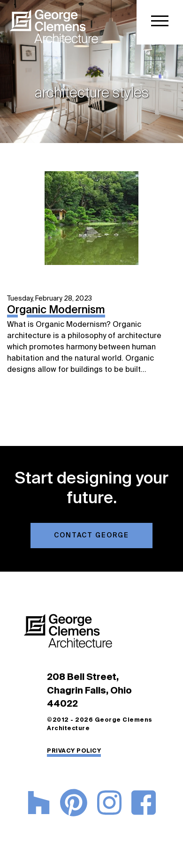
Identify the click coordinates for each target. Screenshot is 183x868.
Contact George (91, 536)
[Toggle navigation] (160, 22)
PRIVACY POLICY (74, 751)
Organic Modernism (56, 310)
